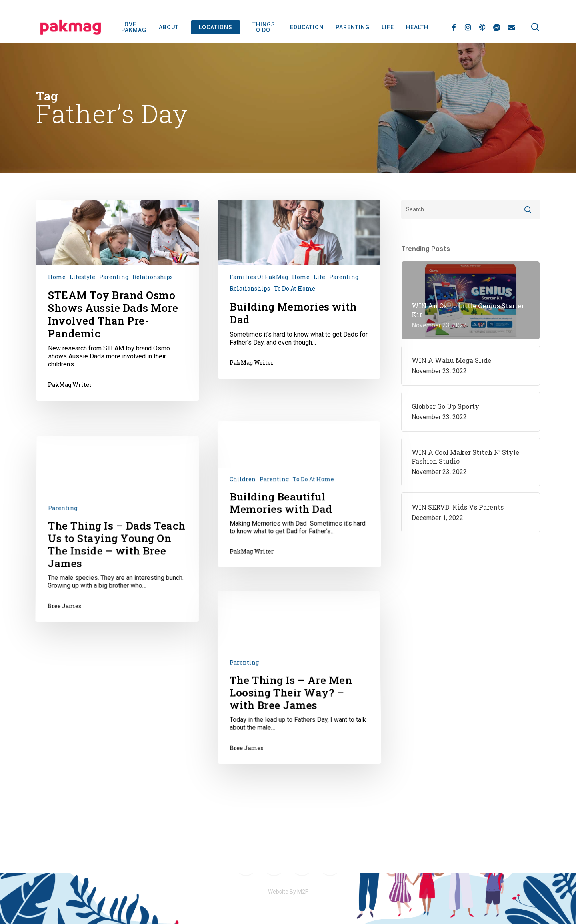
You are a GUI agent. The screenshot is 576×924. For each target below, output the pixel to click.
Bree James (62, 676)
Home (57, 277)
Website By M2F (288, 892)
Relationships (153, 277)
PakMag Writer (70, 385)
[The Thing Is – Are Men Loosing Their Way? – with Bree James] (302, 779)
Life (319, 277)
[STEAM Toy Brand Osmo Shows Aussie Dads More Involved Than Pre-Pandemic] (117, 301)
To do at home (295, 288)
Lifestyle (82, 277)
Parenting (114, 277)
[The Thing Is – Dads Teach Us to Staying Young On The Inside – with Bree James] (115, 610)
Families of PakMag (259, 277)
